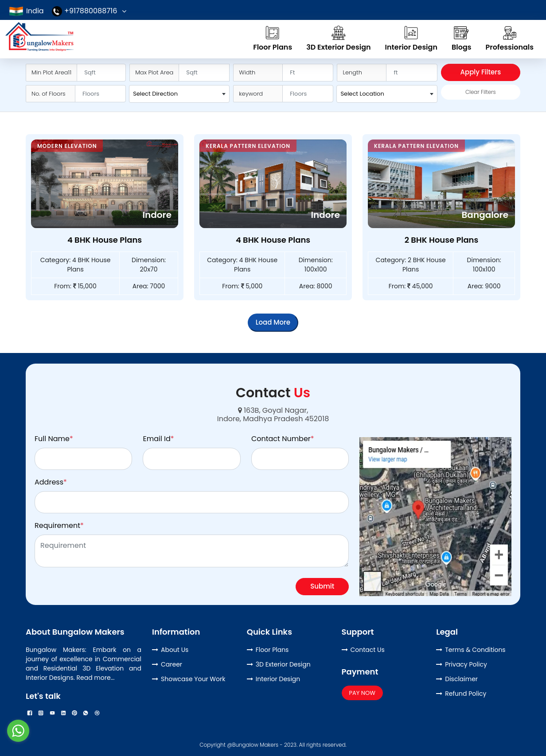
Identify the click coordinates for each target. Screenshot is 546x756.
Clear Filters (481, 92)
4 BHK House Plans (105, 240)
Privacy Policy (466, 664)
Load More (273, 322)
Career (172, 664)
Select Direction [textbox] (155, 94)
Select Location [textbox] (362, 94)
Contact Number (283, 439)
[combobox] (179, 94)
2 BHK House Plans (442, 240)
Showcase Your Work (193, 679)
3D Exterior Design (338, 38)
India (26, 11)
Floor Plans (273, 38)
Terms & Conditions (475, 650)
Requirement (59, 525)
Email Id (158, 439)
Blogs (462, 38)
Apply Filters (481, 72)
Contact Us (368, 650)
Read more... (96, 678)
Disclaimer (461, 679)
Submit (322, 586)
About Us (175, 650)
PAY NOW (362, 693)
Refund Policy (466, 694)
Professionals (510, 38)
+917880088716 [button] (84, 11)
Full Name (54, 439)
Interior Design (411, 38)
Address (51, 482)
